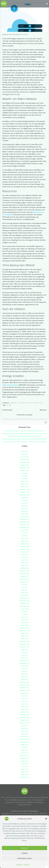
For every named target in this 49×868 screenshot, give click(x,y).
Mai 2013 (24, 766)
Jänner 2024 (25, 517)
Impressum (27, 864)
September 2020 (25, 606)
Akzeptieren (24, 848)
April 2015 (25, 728)
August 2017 (24, 666)
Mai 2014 (24, 747)
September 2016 (25, 690)
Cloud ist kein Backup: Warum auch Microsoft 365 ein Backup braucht (25, 439)
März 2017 (25, 674)
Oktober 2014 (25, 745)
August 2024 (24, 498)
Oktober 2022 (25, 549)
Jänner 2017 (25, 679)
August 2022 (24, 552)
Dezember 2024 (24, 489)
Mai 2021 (24, 590)
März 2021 (25, 593)
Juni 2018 (25, 652)
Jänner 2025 (25, 487)
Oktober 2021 (25, 576)
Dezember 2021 (24, 571)
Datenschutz (20, 864)
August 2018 (24, 650)
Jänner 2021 (25, 595)
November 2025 (25, 462)
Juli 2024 (24, 500)
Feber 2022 (25, 565)
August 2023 (24, 530)
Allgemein (14, 403)
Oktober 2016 (25, 688)
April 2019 (25, 633)
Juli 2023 (24, 533)
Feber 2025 (25, 484)
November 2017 (25, 663)
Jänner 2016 (25, 712)
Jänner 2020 (25, 625)
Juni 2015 (25, 726)
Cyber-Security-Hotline (10, 385)
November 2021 (25, 574)
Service (31, 403)
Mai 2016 (24, 701)
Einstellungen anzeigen (24, 858)
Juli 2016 (24, 696)
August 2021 (24, 582)
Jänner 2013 (25, 775)
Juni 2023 (25, 536)
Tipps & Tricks (39, 403)
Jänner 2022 (25, 568)
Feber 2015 (25, 734)
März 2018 (25, 658)
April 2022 (25, 560)
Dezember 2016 (24, 682)
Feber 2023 (25, 541)
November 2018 (25, 644)
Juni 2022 (25, 555)
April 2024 (25, 508)
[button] (46, 819)
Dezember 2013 (24, 756)
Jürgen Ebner (8, 34)
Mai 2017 (24, 671)
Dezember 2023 (24, 519)
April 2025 (25, 479)
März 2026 (25, 454)
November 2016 (25, 685)
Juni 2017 (25, 669)
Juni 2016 (25, 698)
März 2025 (25, 481)
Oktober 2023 (25, 525)
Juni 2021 (25, 587)
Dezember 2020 (24, 598)
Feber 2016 (25, 709)
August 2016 (24, 693)
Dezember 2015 (24, 715)
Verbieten (24, 853)
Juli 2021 (24, 584)
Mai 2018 (24, 655)
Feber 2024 (25, 514)
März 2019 (25, 636)
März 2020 (25, 622)
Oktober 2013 (25, 758)
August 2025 (24, 470)
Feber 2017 (25, 677)
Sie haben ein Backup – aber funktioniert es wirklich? (24, 436)
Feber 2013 (25, 772)
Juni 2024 (25, 503)
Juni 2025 (25, 473)
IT (18, 403)
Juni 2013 (25, 764)
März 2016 (25, 707)
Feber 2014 (25, 753)
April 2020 (25, 620)
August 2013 (24, 761)
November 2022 (25, 546)
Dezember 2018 (24, 641)
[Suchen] (46, 423)
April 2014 (25, 750)
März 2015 (25, 731)
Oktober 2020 (25, 603)
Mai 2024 (24, 506)
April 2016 (25, 704)
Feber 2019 (25, 639)
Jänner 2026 (25, 457)
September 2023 (25, 527)
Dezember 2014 (24, 739)
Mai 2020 (24, 617)
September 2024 (25, 495)
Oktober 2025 (25, 465)
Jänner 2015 (25, 737)
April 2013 (25, 769)
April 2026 (25, 451)
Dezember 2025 (24, 460)
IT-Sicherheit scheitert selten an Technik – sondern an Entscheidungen (24, 442)
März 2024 (25, 511)
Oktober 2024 (25, 492)
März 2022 (25, 563)
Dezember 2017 (24, 660)
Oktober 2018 (25, 647)
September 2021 (25, 579)
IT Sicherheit (24, 403)
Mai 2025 (24, 476)
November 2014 (25, 742)
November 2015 (25, 717)
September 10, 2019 (21, 34)
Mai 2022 (24, 557)
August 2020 (24, 609)
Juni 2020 (25, 614)
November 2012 (25, 777)
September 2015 (25, 723)
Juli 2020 (24, 612)
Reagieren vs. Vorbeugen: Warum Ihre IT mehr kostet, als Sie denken (25, 434)
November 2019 (25, 628)
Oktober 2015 (25, 720)
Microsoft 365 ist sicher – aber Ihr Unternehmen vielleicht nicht (24, 431)
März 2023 (25, 538)
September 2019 (25, 631)
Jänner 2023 (25, 544)
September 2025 (25, 468)
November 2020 (25, 601)
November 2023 (25, 522)
